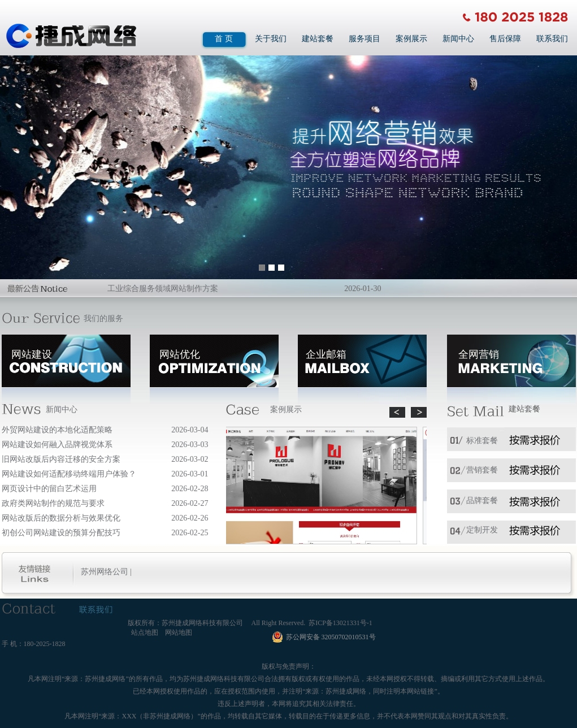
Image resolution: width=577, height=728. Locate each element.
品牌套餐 (482, 500)
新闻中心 (458, 39)
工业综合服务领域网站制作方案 (163, 289)
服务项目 (365, 39)
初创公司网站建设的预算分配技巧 (61, 533)
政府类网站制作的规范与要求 (53, 503)
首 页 (224, 39)
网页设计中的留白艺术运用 (49, 489)
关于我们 (271, 39)
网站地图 (179, 632)
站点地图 (145, 632)
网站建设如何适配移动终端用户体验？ (69, 474)
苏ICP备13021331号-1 (340, 623)
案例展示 (411, 39)
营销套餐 (482, 470)
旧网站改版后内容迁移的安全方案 (61, 459)
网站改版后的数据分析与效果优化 (61, 518)
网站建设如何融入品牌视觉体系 (57, 445)
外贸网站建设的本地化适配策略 (57, 430)
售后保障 (505, 39)
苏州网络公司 (105, 572)
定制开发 (482, 530)
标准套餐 (482, 441)
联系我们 (552, 39)
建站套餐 (318, 39)
